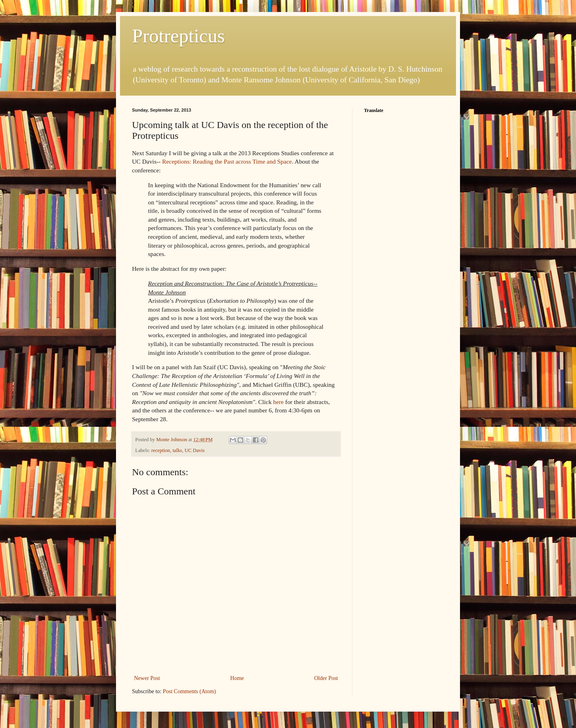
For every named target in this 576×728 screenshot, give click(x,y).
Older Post (326, 678)
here (278, 402)
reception (161, 450)
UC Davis (194, 450)
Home (237, 678)
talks (177, 450)
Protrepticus (178, 36)
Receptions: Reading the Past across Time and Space (227, 161)
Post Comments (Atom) (189, 691)
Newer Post (147, 678)
